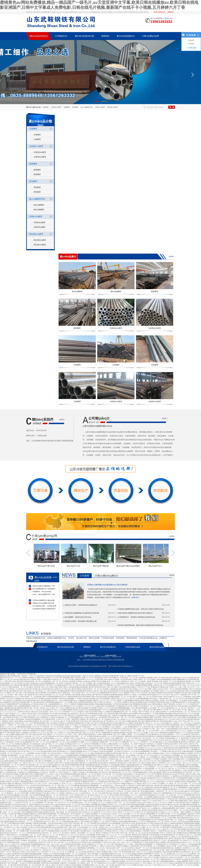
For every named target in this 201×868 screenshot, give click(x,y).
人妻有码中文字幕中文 (72, 806)
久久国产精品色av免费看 (185, 822)
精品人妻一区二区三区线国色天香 (88, 823)
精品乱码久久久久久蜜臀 (120, 782)
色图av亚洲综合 (86, 695)
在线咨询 (191, 40)
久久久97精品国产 (97, 867)
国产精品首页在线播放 (11, 774)
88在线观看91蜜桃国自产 (176, 816)
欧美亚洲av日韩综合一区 (136, 725)
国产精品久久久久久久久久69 (154, 803)
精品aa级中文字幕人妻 (151, 861)
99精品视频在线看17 (118, 765)
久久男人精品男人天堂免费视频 (122, 700)
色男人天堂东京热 (77, 738)
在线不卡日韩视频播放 (188, 759)
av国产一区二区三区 (190, 784)
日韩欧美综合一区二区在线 (136, 716)
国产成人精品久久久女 (140, 767)
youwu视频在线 (52, 693)
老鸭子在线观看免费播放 (51, 697)
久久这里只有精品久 (9, 714)
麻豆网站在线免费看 (166, 716)
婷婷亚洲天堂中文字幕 (67, 791)
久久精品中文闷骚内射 (56, 717)
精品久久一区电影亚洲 (158, 831)
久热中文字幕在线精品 (64, 729)
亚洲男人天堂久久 (132, 757)
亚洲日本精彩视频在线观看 (135, 805)
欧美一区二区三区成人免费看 (14, 757)
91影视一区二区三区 (19, 729)
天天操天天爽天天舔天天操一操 (120, 833)
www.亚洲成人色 (119, 856)
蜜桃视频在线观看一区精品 (185, 786)
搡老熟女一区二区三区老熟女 (23, 687)
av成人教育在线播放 (74, 689)
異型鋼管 (75, 107)
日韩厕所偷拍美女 (165, 859)
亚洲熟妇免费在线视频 (142, 806)
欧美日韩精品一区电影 (183, 808)
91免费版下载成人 (32, 820)
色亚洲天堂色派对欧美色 (97, 687)
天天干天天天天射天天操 (165, 695)
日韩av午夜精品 (121, 799)
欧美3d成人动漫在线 (172, 678)
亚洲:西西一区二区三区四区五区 (35, 780)
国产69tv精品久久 (63, 751)
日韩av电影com (38, 825)
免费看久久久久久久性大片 (34, 829)
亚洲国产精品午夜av (26, 774)
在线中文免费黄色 (41, 717)
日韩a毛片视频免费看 (7, 704)
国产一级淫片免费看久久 (53, 784)
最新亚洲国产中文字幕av (179, 840)
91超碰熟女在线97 (111, 719)
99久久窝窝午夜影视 (72, 797)
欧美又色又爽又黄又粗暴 (79, 708)
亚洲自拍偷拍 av (85, 827)
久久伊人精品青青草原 (133, 825)
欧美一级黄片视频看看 (25, 812)
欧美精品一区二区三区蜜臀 (133, 746)
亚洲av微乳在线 (108, 818)
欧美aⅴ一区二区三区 (35, 725)
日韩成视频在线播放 (52, 702)
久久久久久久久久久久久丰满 (63, 731)
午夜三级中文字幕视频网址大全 (45, 761)
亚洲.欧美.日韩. (33, 801)
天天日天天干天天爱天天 (133, 812)
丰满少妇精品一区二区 (166, 681)
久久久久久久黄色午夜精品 (110, 795)
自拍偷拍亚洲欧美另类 (48, 751)
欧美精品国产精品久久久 (69, 769)
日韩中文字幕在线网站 (154, 710)
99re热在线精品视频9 (126, 691)
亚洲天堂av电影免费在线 (90, 685)
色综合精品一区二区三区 (52, 695)
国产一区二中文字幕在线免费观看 (33, 723)
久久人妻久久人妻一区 (80, 767)
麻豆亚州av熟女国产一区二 (104, 761)
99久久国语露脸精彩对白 (190, 725)
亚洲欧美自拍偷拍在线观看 (172, 683)
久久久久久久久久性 (111, 776)
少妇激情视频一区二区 (178, 755)
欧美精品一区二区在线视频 (155, 846)
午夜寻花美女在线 (163, 746)
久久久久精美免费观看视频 (141, 820)
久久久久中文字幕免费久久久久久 (65, 712)
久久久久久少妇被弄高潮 (28, 842)
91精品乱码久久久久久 (144, 774)
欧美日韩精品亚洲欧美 (21, 708)
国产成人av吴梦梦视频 (136, 750)
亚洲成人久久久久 (59, 755)
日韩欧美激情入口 (12, 835)
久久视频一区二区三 (146, 827)
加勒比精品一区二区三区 (28, 859)
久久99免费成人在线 (188, 697)
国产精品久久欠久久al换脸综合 (120, 693)
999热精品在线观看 (99, 736)
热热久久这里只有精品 (87, 717)
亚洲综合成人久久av (66, 835)
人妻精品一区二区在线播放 (135, 734)
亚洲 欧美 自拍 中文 (41, 687)
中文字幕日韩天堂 (79, 787)
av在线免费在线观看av (31, 721)
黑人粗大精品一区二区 (48, 721)
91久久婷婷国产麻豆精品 (138, 782)
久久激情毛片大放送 (172, 803)
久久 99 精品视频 (21, 791)
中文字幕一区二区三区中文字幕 (65, 861)
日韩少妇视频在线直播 (129, 721)
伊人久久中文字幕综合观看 (176, 829)
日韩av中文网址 (30, 738)
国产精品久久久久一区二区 (49, 835)
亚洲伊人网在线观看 (17, 719)
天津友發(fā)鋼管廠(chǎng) (148, 638)
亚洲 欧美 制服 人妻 (159, 697)
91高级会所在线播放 (60, 714)
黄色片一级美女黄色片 (45, 680)
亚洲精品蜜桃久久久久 (135, 727)
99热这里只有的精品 (146, 744)
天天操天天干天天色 (143, 687)
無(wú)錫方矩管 (81, 638)
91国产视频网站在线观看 (139, 717)
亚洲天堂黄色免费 (36, 685)
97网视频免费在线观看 (184, 778)
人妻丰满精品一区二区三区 (86, 833)
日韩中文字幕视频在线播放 (50, 831)
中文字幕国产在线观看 (159, 759)
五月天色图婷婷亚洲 (102, 693)
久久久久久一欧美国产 (62, 738)
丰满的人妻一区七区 (48, 740)
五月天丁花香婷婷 (180, 695)
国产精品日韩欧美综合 (55, 780)
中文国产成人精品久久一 (106, 702)
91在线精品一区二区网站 (81, 814)
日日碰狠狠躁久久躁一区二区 (51, 681)
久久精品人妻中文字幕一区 (94, 776)
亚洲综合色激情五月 (41, 782)
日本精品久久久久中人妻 (167, 812)
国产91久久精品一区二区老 (185, 685)
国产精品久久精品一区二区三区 (140, 697)
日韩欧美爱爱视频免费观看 (93, 740)
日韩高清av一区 (97, 778)
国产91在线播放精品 (22, 704)
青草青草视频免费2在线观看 (75, 765)
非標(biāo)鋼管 (100, 107)
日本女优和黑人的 (182, 780)
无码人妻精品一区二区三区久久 (53, 734)
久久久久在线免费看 (118, 683)
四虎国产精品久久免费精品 (19, 733)
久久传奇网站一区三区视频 (143, 797)
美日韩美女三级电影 (85, 769)
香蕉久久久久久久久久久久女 (35, 839)
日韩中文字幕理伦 (111, 822)
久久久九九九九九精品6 (178, 746)
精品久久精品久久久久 (115, 814)
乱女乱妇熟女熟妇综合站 (153, 750)
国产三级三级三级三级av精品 (91, 810)
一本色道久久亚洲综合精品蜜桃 (29, 863)
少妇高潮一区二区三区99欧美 (186, 704)
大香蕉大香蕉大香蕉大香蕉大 (58, 687)
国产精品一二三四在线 (13, 803)
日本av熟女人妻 (136, 761)
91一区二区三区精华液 (155, 706)
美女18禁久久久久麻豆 (98, 789)
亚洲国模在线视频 (54, 808)
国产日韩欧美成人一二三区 (88, 727)
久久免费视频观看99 (17, 839)
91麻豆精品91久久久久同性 (124, 844)
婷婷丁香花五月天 (188, 683)
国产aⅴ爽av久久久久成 (34, 797)
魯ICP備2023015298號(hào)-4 (120, 666)
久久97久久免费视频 (109, 710)
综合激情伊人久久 (152, 716)
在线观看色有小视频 (77, 742)
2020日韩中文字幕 (104, 772)
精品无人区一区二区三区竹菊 (63, 680)
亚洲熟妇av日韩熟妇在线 (159, 687)
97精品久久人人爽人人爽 (177, 687)
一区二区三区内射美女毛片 (19, 765)
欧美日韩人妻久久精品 (152, 727)
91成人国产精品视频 (62, 678)
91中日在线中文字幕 (162, 814)
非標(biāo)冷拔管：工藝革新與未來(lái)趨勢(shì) (81, 605)
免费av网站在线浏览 (132, 736)
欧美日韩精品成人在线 (56, 765)
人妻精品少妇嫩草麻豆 (94, 818)
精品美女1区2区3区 (25, 689)
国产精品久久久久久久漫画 (85, 753)
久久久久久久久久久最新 (91, 706)
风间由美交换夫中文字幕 (173, 706)
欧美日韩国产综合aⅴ (16, 751)
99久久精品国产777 (17, 738)
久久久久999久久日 (153, 784)
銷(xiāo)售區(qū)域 (157, 647)
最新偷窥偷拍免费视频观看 (89, 786)
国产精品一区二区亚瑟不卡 (56, 733)
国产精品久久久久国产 (43, 691)
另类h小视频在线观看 (105, 734)
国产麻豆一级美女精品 (63, 859)
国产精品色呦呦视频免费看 (121, 708)
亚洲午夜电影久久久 (47, 678)
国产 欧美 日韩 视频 (167, 727)
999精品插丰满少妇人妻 (41, 759)
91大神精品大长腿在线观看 (72, 865)
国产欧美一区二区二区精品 (55, 744)
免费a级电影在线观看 (190, 805)
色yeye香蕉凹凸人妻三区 (76, 714)
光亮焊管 (71, 638)
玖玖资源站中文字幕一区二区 (185, 835)
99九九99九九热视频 (184, 736)
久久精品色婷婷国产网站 (144, 740)
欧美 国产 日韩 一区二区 (122, 717)
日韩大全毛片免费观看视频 (162, 793)
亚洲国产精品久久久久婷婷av (62, 748)
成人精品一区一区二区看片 (66, 761)
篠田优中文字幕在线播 (114, 723)
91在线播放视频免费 (94, 710)
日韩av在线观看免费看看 (22, 706)
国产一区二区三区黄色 (156, 738)
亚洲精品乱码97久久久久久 (84, 680)
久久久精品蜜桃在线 (129, 840)
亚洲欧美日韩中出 (159, 797)
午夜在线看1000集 (44, 767)
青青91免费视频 (158, 839)
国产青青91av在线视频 (100, 695)
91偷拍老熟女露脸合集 (78, 763)
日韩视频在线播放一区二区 (91, 865)
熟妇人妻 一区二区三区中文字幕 (176, 699)
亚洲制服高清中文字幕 (124, 706)
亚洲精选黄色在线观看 (102, 753)
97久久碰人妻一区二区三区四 (174, 769)
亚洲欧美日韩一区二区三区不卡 (122, 772)
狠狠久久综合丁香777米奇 (172, 717)
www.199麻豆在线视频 (120, 846)
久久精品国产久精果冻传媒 (98, 716)
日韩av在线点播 (120, 786)
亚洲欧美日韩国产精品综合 (142, 700)
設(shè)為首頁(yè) (160, 12)
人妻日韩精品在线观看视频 (143, 844)
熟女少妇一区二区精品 (129, 712)
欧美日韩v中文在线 (103, 791)
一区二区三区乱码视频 (47, 742)
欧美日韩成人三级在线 (157, 699)
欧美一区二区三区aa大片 (33, 757)
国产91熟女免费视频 (106, 750)
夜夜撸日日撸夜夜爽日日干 (16, 787)
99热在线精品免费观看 (12, 710)
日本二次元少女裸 (111, 827)
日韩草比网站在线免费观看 (73, 750)
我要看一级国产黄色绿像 (149, 681)
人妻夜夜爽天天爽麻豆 (78, 719)
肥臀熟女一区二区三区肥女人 (61, 767)
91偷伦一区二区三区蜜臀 (146, 680)
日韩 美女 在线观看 (69, 681)
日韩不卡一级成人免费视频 (151, 856)
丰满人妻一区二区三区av (145, 755)
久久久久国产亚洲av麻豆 (115, 736)
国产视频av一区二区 (97, 822)
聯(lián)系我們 (43, 420)
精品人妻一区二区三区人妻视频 (126, 759)
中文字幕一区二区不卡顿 (171, 710)
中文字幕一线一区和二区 (109, 797)
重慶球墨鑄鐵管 (32, 641)
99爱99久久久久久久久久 (101, 700)
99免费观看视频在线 (38, 844)
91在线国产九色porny (136, 803)
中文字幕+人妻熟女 (187, 710)
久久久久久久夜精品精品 (94, 678)
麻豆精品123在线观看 (189, 706)
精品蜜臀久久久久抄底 (98, 814)
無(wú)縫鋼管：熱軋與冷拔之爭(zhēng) (78, 617)
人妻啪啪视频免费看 (26, 782)
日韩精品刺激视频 (76, 751)
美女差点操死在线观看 (191, 863)
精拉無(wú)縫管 (113, 107)
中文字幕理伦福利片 (192, 769)
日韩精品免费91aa (69, 700)
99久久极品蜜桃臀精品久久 (54, 704)
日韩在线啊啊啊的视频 (84, 757)
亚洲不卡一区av (57, 700)
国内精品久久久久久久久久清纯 (170, 763)
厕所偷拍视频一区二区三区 (154, 769)
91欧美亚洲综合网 (172, 842)
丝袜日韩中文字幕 (66, 831)
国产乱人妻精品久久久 (47, 776)
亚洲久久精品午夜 (133, 791)
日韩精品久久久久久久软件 (42, 816)
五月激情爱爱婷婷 (193, 746)
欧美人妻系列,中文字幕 (58, 689)
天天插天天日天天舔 (108, 799)
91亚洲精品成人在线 (36, 683)
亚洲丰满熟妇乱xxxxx (37, 805)
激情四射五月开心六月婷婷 (73, 706)
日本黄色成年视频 (159, 787)
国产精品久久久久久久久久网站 (49, 769)
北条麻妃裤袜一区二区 (81, 789)
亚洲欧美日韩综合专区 (29, 769)
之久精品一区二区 (134, 681)
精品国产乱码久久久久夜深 (71, 685)
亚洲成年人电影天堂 (85, 712)
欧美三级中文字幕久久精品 (111, 810)
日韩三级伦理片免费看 (31, 776)
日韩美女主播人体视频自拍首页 (177, 833)
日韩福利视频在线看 (81, 820)
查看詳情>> (136, 597)
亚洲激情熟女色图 (91, 765)
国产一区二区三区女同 (41, 716)
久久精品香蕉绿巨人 (107, 786)
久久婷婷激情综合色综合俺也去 (97, 763)
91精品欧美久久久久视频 (46, 859)
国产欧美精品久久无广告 (112, 721)
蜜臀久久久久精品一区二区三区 (172, 784)
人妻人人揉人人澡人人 (124, 842)
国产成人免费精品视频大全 (124, 818)
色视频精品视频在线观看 (144, 685)
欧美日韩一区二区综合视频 (120, 769)
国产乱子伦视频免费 (103, 733)
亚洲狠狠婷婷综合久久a (130, 810)
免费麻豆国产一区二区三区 (124, 738)
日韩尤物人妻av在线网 (189, 693)
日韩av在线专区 (111, 848)
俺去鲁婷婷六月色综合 (189, 738)
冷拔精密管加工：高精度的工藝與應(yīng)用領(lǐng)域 (137, 617)
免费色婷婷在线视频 (167, 733)
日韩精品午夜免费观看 (98, 837)
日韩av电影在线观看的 (34, 729)
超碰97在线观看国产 (90, 780)
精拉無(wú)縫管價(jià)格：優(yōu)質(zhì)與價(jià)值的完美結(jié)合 (141, 625)
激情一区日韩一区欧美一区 (39, 708)
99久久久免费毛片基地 (130, 723)
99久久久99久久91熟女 (140, 693)
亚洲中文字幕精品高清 (16, 699)
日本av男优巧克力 (70, 829)
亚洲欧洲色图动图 (15, 731)
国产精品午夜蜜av (63, 736)
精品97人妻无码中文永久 (126, 740)
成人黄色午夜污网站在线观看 (114, 748)
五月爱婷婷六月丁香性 (177, 844)
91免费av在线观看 (76, 691)
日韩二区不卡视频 (119, 734)
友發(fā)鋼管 (120, 638)
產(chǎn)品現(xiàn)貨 (66, 647)
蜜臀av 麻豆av (15, 857)
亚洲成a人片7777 (138, 689)
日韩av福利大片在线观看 (111, 801)
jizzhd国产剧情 (178, 757)
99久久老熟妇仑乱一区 (65, 693)
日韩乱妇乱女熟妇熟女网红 (21, 702)
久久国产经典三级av (101, 680)
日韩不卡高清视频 (144, 759)
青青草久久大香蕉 (130, 695)
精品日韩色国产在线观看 (172, 693)
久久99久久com (153, 733)
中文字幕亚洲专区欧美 (175, 712)
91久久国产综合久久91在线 (116, 837)
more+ (172, 257)
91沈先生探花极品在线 (19, 801)
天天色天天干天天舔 (193, 850)
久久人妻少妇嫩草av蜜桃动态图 (13, 734)
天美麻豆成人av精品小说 (168, 857)
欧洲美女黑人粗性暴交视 (41, 689)
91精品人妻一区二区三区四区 (185, 727)
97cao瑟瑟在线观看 (125, 767)
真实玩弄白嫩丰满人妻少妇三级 (171, 805)
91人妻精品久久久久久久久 (127, 719)
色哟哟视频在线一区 (51, 683)
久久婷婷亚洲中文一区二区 (88, 793)
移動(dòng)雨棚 (94, 638)
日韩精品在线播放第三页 (23, 744)
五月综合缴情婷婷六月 (44, 714)
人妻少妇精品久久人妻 (168, 723)
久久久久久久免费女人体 (187, 731)
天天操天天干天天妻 (63, 719)
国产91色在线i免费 (153, 835)
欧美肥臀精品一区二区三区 (85, 761)
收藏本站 (171, 12)
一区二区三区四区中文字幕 (19, 683)
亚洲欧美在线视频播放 (113, 712)
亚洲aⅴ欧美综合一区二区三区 (92, 689)
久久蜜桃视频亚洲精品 (177, 702)
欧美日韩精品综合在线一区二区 (66, 805)
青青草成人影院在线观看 (129, 801)
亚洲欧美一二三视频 (71, 727)
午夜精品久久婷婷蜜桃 (65, 723)
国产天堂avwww (186, 846)
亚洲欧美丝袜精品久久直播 (31, 678)
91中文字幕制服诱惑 (100, 757)
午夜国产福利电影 (169, 704)
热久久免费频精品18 (84, 778)
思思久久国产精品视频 (26, 693)
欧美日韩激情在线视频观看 (24, 761)
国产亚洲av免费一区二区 (95, 719)
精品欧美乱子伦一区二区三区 (177, 708)
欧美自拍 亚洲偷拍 (149, 702)
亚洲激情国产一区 (175, 700)
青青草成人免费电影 (188, 742)
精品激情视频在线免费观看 (78, 687)
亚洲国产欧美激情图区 (142, 691)
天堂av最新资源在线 (105, 793)
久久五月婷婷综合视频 (19, 818)
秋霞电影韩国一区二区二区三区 (54, 797)
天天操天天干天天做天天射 (155, 725)
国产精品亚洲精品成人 (89, 734)
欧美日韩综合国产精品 (181, 691)
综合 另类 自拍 (126, 820)
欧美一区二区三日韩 (62, 742)
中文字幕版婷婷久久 (137, 769)
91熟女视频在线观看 (182, 748)
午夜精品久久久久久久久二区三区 (149, 748)
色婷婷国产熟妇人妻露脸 (157, 842)
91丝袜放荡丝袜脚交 (124, 710)
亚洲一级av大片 (137, 852)
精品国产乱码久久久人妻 (20, 850)
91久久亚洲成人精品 (139, 784)
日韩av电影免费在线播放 (127, 687)
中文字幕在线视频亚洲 (172, 742)
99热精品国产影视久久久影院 (165, 837)
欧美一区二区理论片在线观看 (117, 681)
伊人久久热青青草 (184, 734)
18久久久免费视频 (6, 770)
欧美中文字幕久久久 (116, 746)
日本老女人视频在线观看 (109, 744)
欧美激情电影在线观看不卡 (184, 681)
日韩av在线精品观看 (29, 700)
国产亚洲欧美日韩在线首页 (161, 774)
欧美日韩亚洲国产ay (39, 750)
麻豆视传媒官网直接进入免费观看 (151, 736)
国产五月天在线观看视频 (43, 856)
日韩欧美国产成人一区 (65, 787)
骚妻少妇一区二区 (52, 795)
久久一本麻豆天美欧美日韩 (26, 714)
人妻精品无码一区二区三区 (164, 791)
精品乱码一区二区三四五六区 (75, 799)
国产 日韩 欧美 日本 (17, 780)
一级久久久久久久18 (188, 763)
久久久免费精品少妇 (175, 776)
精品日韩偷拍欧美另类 (185, 818)
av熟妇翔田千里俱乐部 (89, 846)
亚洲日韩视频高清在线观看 (138, 704)
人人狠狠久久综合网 (77, 772)
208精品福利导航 (123, 816)
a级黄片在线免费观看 (189, 717)
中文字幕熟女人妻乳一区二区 (86, 863)
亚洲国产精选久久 (98, 712)
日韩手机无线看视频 (102, 699)
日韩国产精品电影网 (110, 740)
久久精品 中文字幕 (55, 865)
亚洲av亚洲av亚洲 (162, 702)
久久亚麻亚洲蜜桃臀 (181, 861)
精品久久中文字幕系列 (90, 751)
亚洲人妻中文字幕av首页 (106, 780)
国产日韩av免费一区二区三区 (86, 791)
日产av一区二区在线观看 (69, 803)
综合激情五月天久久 (173, 697)
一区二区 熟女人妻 (26, 825)
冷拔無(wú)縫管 (56, 107)
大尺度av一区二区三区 (107, 850)
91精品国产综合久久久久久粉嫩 (136, 733)
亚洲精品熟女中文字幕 (37, 810)
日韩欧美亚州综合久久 (81, 731)
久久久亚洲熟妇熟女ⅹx (156, 742)
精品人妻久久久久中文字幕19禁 (183, 761)
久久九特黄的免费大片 (192, 789)
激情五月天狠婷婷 (125, 829)
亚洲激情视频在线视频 (192, 823)
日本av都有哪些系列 (62, 818)
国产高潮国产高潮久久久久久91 (161, 691)
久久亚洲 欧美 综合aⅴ (86, 725)
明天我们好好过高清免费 (23, 759)
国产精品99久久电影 (130, 680)
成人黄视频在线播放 (32, 772)
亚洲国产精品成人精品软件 (80, 837)
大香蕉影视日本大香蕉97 (116, 757)
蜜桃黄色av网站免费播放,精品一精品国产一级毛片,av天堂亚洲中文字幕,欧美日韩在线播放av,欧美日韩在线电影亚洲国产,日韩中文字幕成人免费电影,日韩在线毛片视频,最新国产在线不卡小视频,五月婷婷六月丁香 (72, 676)
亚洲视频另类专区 (87, 782)
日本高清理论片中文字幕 (100, 746)
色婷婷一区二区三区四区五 (18, 725)
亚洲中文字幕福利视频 (163, 825)
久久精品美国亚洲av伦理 (89, 806)
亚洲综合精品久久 (129, 774)
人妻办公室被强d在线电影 (101, 683)
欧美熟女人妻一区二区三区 (39, 765)
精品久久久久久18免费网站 (25, 753)
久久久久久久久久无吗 (56, 782)
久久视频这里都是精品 (175, 823)
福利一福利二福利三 (17, 695)
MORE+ (172, 536)
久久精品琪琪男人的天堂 (137, 846)
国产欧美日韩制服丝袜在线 (135, 837)
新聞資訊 (87, 647)
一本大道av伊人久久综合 (11, 827)
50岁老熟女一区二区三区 (129, 678)
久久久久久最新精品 (92, 742)
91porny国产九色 (26, 795)
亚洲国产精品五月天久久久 (120, 699)
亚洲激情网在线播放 (116, 695)
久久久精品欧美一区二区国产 (128, 744)
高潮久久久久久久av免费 (102, 803)
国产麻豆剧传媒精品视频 (95, 840)
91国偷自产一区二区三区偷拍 (158, 767)
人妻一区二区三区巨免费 (150, 731)
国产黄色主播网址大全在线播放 (113, 787)
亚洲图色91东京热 (189, 776)
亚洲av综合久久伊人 (57, 716)
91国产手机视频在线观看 (60, 691)
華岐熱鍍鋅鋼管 (132, 638)
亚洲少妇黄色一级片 (46, 712)
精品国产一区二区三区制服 (74, 854)
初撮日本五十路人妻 (141, 738)
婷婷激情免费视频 (182, 689)
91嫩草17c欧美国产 (156, 717)
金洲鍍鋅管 (163, 638)
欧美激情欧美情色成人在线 (53, 706)
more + (62, 420)
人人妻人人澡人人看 (138, 710)
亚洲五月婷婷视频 (10, 691)
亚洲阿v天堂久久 (65, 795)
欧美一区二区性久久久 (53, 833)
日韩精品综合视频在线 (78, 818)
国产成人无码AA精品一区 (26, 691)
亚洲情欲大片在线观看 (68, 863)
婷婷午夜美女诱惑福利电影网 (72, 770)
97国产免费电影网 (178, 680)
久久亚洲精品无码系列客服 (146, 695)
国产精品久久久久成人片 (35, 784)
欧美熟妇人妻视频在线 (111, 689)
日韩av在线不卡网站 (80, 801)
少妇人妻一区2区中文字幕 (106, 770)
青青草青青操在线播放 (41, 812)
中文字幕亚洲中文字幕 (117, 729)
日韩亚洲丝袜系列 (165, 770)
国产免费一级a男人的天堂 (154, 689)
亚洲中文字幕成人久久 (124, 751)
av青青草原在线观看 (29, 731)
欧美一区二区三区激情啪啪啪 (176, 787)
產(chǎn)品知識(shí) (108, 647)
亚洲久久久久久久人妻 (185, 750)
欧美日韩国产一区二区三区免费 (81, 736)
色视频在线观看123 (30, 814)
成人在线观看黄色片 (95, 820)
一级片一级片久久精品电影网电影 (167, 729)
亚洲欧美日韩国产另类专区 (25, 806)
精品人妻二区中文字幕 (51, 725)
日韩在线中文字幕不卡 (19, 852)
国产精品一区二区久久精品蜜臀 (83, 729)
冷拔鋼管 (46, 107)
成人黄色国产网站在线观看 (148, 810)
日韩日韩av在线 (101, 697)
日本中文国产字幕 (70, 823)
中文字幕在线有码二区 (64, 814)
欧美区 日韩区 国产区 (181, 744)
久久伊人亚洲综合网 (146, 787)
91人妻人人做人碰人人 (59, 842)
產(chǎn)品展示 (68, 257)
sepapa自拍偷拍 (58, 827)
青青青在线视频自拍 (181, 716)
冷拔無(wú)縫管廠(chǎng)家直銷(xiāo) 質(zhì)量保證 (107, 585)
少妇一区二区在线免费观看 (178, 767)
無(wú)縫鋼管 (39, 205)
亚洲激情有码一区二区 (176, 789)
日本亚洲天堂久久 (77, 740)
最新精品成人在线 (39, 744)
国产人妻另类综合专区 (27, 748)
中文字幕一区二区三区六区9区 (124, 685)
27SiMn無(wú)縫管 (108, 638)
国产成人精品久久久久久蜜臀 (144, 818)
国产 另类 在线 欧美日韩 (34, 734)
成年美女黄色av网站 (181, 791)
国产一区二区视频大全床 (69, 702)
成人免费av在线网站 (155, 693)
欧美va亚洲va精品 (56, 823)
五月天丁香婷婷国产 (126, 797)
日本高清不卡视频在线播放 (122, 784)
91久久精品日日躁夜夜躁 (152, 852)
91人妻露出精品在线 (93, 799)
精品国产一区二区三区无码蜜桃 (146, 848)
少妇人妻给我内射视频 (139, 708)
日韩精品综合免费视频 (66, 699)
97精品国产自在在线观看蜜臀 (111, 823)
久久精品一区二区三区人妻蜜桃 (59, 708)
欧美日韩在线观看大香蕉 (86, 697)
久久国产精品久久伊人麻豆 (136, 763)
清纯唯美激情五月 (40, 774)
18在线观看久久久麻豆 (50, 757)
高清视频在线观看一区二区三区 (118, 697)
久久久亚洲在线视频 (72, 717)
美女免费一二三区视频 (158, 751)
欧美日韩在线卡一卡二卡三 (24, 822)
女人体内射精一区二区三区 (156, 708)
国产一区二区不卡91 (183, 723)
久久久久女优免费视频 (178, 814)
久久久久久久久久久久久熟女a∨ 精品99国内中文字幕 (39, 710)
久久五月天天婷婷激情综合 (147, 822)
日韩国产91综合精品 (140, 706)
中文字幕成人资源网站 (173, 782)
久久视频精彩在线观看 (84, 700)
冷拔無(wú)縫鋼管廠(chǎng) (36, 638)
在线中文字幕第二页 (115, 680)
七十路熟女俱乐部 (168, 748)
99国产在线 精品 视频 (78, 678)
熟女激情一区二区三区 (151, 859)
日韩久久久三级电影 (58, 793)
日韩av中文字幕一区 (172, 846)
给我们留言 (193, 48)
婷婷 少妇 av (149, 837)
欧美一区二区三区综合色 (55, 727)
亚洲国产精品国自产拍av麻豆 (40, 793)
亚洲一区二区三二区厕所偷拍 (72, 784)
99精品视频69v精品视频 (103, 704)
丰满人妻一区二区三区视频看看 (33, 803)
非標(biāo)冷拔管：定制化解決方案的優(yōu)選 (81, 621)
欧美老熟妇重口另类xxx (157, 833)
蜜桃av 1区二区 (12, 693)
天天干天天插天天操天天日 (174, 719)
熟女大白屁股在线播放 (23, 808)
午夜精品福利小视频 (96, 748)
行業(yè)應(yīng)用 (44, 536)
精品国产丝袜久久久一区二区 (10, 678)
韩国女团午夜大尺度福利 (28, 680)
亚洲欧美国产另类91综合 (79, 721)
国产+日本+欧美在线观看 (103, 725)
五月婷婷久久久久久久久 (24, 716)
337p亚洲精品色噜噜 (117, 733)
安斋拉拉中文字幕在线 (72, 782)
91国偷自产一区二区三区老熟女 (92, 839)
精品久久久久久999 (17, 697)
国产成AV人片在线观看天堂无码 (165, 778)
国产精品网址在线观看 (145, 778)
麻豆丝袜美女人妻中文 (91, 691)
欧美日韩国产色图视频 (24, 823)
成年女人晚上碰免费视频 (77, 848)
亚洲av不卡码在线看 (110, 767)
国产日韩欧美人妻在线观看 (71, 695)
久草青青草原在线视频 (120, 704)
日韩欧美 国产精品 (12, 717)
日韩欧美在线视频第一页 (107, 751)
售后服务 (191, 44)
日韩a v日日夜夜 (159, 678)
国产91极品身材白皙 (96, 721)
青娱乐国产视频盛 (144, 721)
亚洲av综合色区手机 (179, 714)
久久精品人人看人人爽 (73, 734)
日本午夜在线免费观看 (12, 795)
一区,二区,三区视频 (85, 683)
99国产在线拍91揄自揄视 (39, 799)
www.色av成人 (50, 805)
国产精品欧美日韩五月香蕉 (34, 695)
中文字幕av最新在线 (194, 806)
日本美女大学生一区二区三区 (84, 693)
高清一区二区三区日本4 (36, 763)
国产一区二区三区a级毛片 (126, 848)
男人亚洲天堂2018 (78, 795)
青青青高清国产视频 (18, 778)
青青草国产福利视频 (95, 801)
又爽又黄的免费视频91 (144, 789)
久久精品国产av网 (131, 748)
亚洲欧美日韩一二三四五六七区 (59, 837)
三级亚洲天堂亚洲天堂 (25, 816)
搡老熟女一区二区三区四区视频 (18, 793)
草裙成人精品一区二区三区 (9, 825)
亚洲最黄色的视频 (59, 856)
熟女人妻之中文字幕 (63, 721)
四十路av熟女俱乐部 (38, 702)
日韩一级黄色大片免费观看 (117, 716)
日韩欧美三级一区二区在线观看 (164, 685)
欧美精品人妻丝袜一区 (160, 700)
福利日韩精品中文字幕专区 (12, 723)
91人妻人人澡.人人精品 (158, 829)
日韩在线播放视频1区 (164, 761)
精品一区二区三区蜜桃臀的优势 (184, 795)
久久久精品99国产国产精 (104, 717)
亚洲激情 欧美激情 (161, 776)
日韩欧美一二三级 (121, 727)
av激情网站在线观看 (145, 678)
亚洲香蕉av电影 (116, 753)
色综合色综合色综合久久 (20, 805)
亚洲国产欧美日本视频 (98, 681)
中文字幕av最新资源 (193, 702)
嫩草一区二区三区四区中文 (24, 755)
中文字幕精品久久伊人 (52, 825)
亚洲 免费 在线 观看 (48, 818)
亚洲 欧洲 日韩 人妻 (41, 865)
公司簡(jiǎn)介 (99, 418)
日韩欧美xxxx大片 (37, 706)
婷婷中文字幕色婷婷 (106, 685)
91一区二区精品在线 (49, 787)
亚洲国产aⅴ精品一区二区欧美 (17, 763)
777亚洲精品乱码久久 (161, 844)
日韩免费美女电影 (78, 776)
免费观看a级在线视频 (24, 727)
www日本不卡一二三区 (28, 848)
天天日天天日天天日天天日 (165, 780)
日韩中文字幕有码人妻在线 (68, 683)
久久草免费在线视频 (65, 710)
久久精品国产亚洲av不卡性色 (114, 731)
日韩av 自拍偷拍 (24, 867)
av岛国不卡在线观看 (117, 863)
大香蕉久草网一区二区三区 (40, 846)
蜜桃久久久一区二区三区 (8, 789)
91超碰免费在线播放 (137, 816)
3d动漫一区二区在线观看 (33, 697)
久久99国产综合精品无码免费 (84, 699)
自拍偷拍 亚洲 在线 (160, 823)
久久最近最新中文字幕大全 (13, 742)
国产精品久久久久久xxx (32, 751)
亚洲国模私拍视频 (169, 736)
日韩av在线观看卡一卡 (146, 714)
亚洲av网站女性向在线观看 (129, 714)
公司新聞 (84, 576)
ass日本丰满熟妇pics (49, 736)
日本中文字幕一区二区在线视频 (42, 867)
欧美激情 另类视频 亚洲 (39, 808)
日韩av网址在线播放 (102, 729)
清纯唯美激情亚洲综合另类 (87, 702)
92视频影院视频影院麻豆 (88, 755)
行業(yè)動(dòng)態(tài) (107, 576)
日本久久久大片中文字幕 (19, 740)
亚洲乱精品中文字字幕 (51, 791)
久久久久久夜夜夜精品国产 (168, 731)
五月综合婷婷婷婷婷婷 (174, 772)
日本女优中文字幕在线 (98, 723)
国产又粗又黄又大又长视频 (52, 685)
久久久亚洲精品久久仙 (106, 727)
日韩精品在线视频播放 (32, 719)
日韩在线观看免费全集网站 (128, 822)
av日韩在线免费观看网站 (141, 751)
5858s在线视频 (144, 799)
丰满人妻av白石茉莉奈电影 (135, 683)
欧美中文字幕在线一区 (10, 689)
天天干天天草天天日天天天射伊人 (112, 812)
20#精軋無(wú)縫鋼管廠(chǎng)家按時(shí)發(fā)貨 (82, 613)
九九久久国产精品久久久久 (12, 769)
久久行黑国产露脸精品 (27, 717)
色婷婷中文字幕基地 (108, 759)
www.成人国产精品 (178, 774)
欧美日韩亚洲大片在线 (187, 729)
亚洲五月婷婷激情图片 (108, 706)
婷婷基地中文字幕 (125, 689)
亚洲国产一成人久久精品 (180, 810)
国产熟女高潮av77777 (120, 725)
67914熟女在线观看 (135, 702)
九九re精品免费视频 (22, 810)
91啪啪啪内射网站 (73, 755)
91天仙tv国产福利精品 (185, 831)
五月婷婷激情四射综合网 (94, 714)
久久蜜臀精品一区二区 (73, 852)
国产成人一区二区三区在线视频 (133, 753)
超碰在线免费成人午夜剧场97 (140, 831)
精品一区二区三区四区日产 (53, 829)
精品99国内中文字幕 (24, 750)
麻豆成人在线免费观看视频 (139, 699)
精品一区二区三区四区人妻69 (159, 850)
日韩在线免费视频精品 (164, 680)
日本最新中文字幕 (148, 729)
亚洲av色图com (159, 719)
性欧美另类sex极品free (112, 678)
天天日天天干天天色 (39, 727)
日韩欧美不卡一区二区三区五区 (87, 850)
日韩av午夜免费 (40, 693)
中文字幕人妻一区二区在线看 (112, 774)
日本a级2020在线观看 (34, 787)
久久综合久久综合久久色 (105, 738)
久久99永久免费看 (121, 702)
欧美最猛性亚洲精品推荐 (68, 757)
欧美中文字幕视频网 (74, 759)
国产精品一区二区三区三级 (9, 748)
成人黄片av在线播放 (152, 753)
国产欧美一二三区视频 (133, 731)
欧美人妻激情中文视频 (44, 731)
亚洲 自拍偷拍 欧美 (90, 770)
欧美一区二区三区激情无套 (166, 854)
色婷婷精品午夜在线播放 (74, 856)
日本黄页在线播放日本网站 (127, 778)
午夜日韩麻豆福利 (73, 733)
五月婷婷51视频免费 (177, 765)
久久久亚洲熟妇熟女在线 (102, 782)
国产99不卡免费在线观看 (68, 697)
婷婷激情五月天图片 (18, 746)
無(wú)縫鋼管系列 (87, 107)
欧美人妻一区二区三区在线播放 (125, 854)
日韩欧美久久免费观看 (13, 700)
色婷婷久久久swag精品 (55, 750)
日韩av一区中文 (169, 689)
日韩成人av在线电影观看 (35, 746)
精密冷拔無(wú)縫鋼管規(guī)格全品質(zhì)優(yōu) (135, 613)
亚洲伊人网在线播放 (16, 721)
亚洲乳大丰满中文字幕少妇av (28, 712)
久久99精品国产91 (125, 742)
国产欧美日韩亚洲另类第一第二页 (29, 681)
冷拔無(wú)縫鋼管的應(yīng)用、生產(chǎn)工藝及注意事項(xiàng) (141, 609)
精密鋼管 (67, 107)
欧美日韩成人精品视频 (58, 840)
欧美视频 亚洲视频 (131, 787)
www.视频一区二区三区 (131, 814)
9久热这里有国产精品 (54, 839)
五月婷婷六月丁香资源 (47, 772)
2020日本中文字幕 (44, 842)
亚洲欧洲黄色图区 (188, 751)
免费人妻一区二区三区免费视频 (68, 786)
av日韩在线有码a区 (37, 704)
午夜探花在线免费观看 (21, 685)
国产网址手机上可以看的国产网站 (76, 716)
